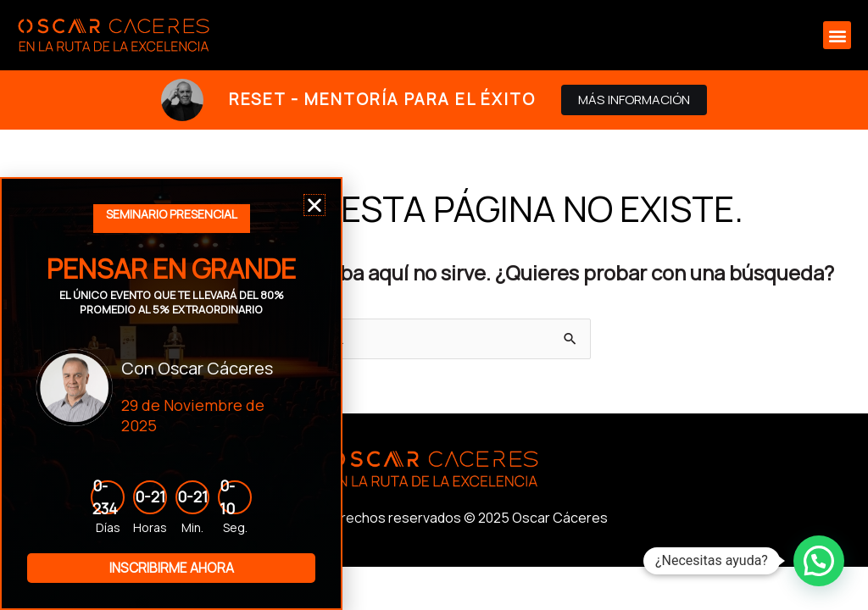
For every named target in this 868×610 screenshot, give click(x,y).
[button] (837, 35)
